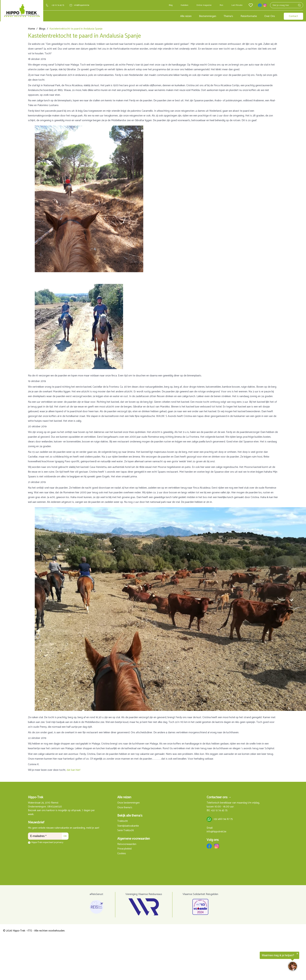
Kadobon (185, 5)
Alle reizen (186, 16)
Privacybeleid (124, 849)
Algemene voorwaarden (134, 839)
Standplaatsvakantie (128, 826)
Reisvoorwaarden (127, 844)
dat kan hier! (73, 770)
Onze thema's (125, 808)
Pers (221, 5)
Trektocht (122, 821)
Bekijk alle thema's (130, 816)
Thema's (228, 16)
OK (65, 836)
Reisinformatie (249, 16)
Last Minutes (237, 5)
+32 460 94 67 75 (223, 819)
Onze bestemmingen (129, 803)
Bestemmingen (208, 16)
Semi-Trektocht (126, 831)
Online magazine (204, 5)
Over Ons (270, 16)
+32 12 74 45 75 (58, 5)
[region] (264, 962)
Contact (293, 16)
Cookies (122, 854)
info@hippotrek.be (82, 5)
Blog (171, 5)
